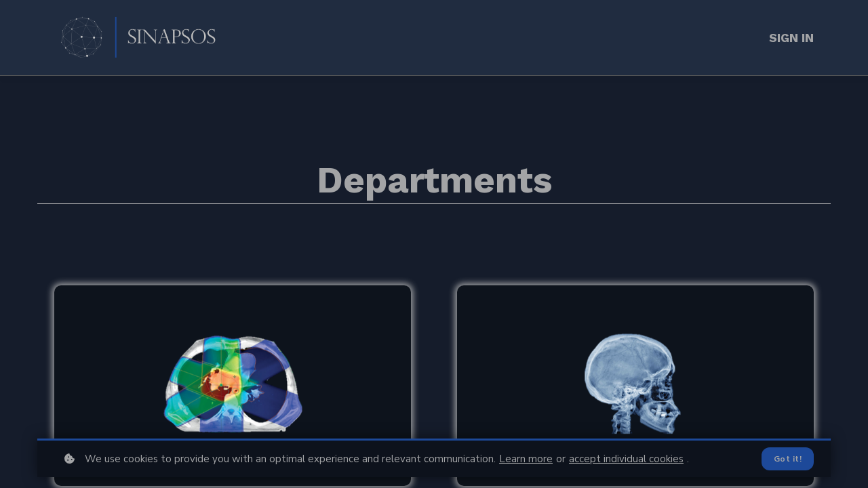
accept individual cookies (626, 459)
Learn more (526, 459)
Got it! (788, 459)
